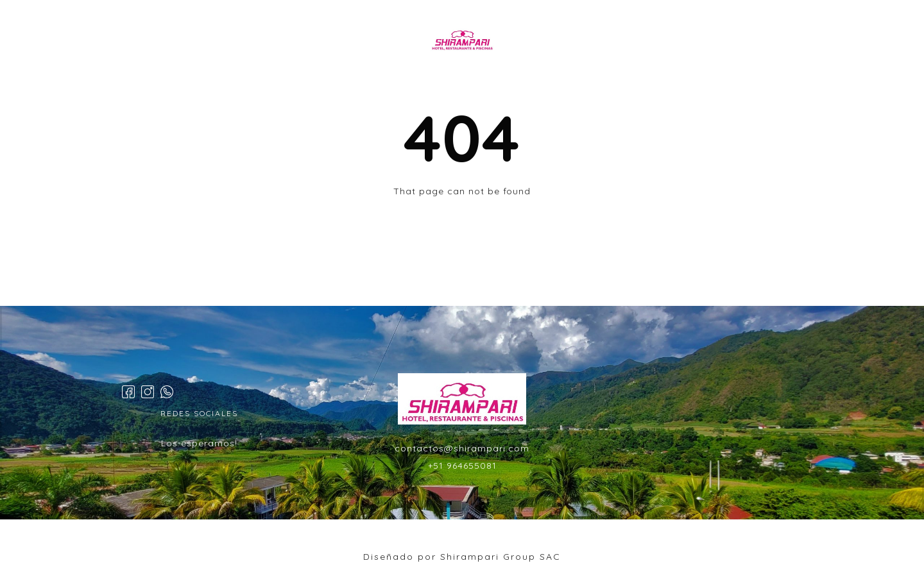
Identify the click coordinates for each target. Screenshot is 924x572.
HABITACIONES (353, 41)
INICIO (276, 41)
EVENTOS (558, 41)
